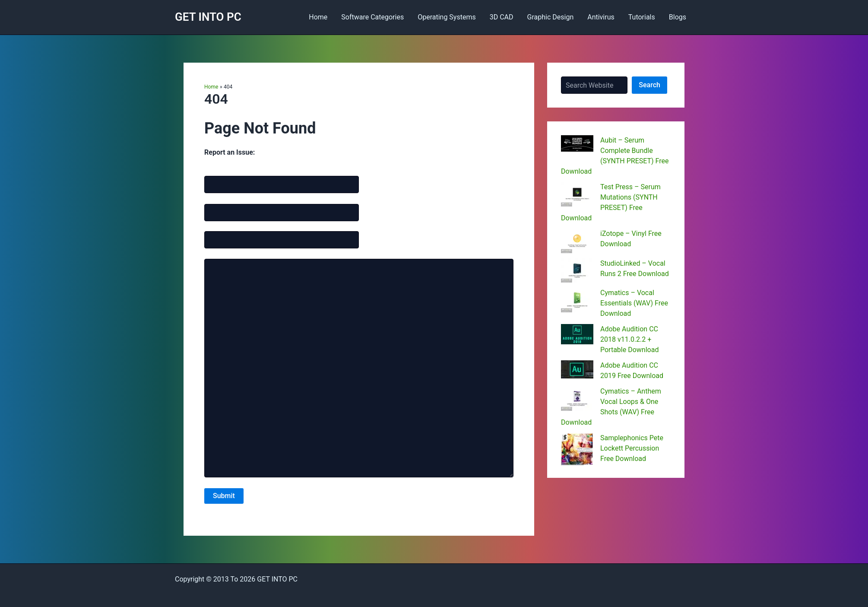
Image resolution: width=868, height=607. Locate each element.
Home (318, 17)
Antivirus (601, 17)
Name (224, 170)
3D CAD (502, 17)
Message (217, 253)
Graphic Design (551, 17)
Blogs (678, 17)
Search (649, 85)
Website (215, 226)
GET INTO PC (208, 17)
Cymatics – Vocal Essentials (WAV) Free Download (634, 303)
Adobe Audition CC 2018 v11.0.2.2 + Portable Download (629, 339)
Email (223, 197)
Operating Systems (447, 17)
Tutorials (642, 17)
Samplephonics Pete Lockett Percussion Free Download (632, 448)
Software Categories (372, 17)
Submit (224, 496)
